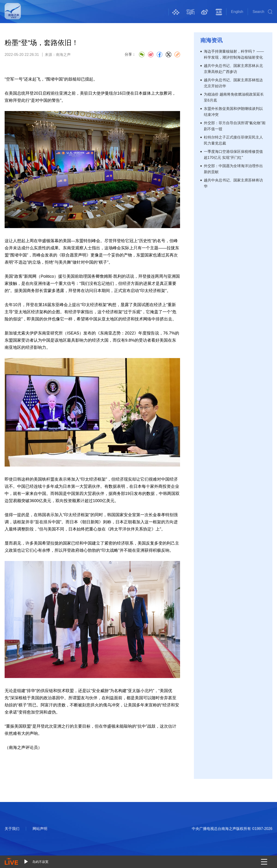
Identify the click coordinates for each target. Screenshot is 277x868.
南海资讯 (211, 40)
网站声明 (40, 829)
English (237, 12)
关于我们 (12, 829)
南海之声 (13, 14)
